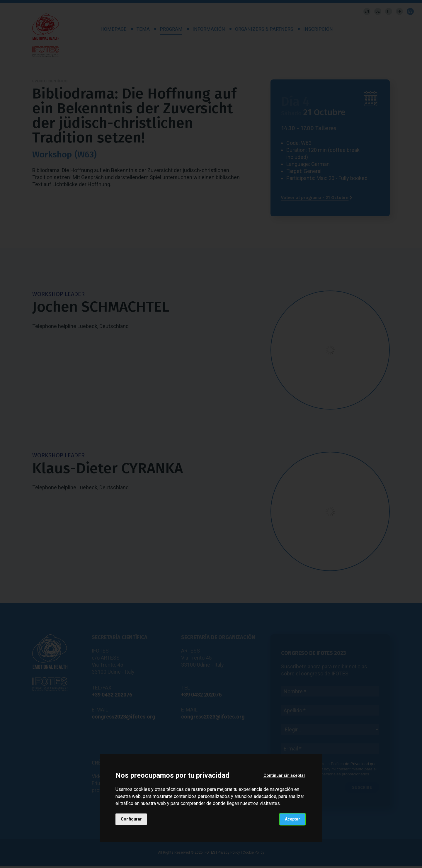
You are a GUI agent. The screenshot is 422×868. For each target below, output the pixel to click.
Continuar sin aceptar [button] (284, 775)
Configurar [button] (131, 819)
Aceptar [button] (292, 819)
